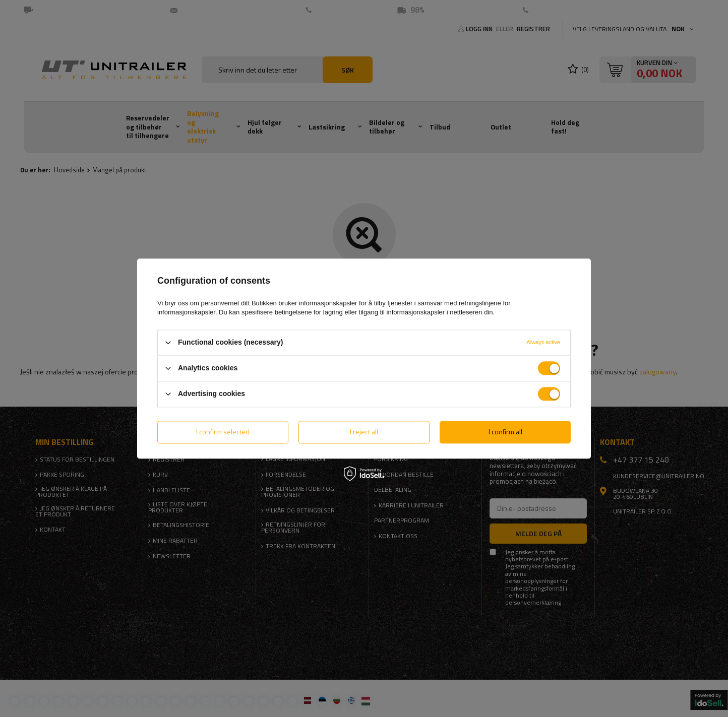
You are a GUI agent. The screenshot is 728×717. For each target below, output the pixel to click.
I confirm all (505, 432)
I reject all (364, 432)
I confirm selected (223, 432)
